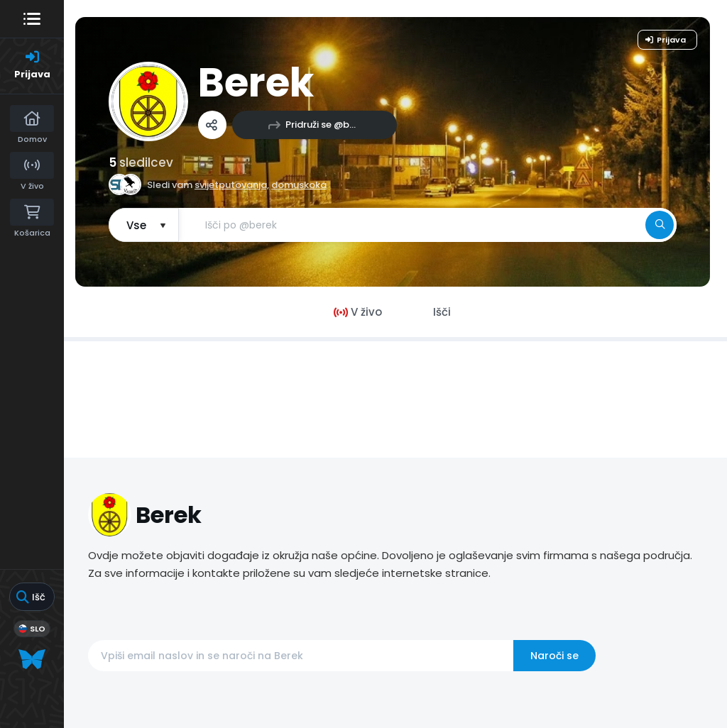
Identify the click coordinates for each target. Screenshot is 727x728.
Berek (256, 83)
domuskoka (299, 185)
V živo (358, 312)
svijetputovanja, (232, 185)
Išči (442, 312)
